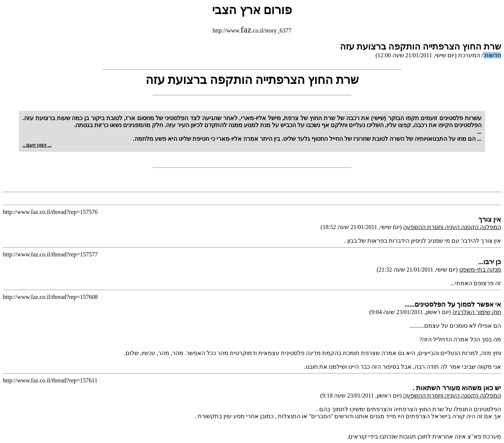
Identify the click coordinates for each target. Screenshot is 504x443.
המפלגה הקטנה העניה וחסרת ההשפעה (452, 227)
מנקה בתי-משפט (480, 270)
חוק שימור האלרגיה (477, 312)
